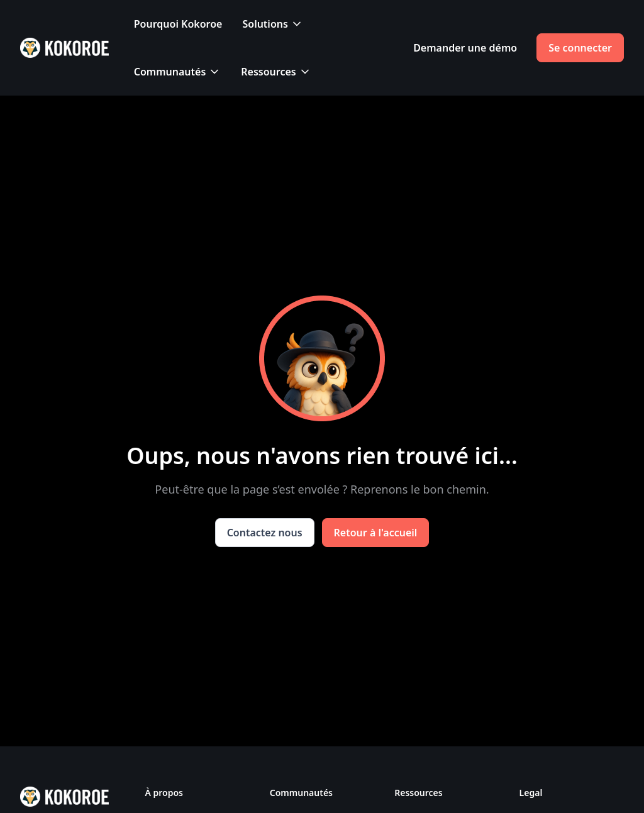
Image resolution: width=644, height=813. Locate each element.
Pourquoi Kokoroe (178, 24)
